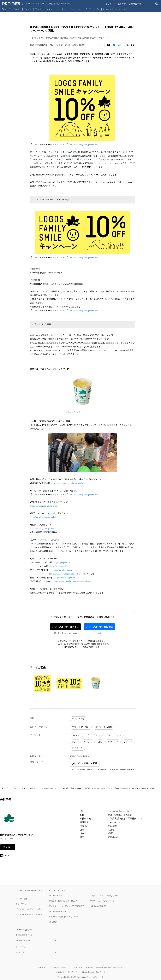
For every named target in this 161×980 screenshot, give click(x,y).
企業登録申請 (135, 4)
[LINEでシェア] (119, 45)
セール (100, 735)
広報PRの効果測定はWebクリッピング (64, 917)
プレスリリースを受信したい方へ (29, 909)
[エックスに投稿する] (109, 45)
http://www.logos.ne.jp (63, 570)
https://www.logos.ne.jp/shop (42, 529)
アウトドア (113, 742)
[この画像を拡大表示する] (42, 683)
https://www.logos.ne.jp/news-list (44, 506)
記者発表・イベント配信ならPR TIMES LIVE (66, 906)
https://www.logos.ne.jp (80, 756)
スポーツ (127, 9)
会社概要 (42, 967)
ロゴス (88, 735)
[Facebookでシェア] (114, 45)
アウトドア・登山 (81, 727)
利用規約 (89, 967)
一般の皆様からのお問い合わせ (93, 972)
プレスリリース (19, 788)
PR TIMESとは (22, 899)
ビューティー (61, 9)
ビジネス (107, 9)
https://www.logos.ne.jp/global (62, 574)
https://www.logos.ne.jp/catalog (43, 517)
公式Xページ (21, 947)
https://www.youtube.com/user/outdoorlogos (72, 581)
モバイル (28, 9)
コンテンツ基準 (76, 967)
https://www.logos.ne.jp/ (119, 811)
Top (4, 9)
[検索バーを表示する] (157, 4)
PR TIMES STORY (56, 896)
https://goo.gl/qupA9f (59, 566)
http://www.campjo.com (65, 578)
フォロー (8, 847)
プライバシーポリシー (58, 967)
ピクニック (77, 748)
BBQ (100, 742)
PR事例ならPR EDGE (98, 906)
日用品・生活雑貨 (103, 727)
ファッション (77, 9)
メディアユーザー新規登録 (99, 627)
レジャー (128, 742)
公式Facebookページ (24, 935)
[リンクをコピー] (133, 45)
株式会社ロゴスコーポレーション (44, 788)
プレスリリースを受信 (116, 4)
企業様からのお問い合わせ (66, 972)
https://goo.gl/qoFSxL (63, 562)
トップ (5, 788)
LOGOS (76, 735)
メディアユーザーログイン (65, 627)
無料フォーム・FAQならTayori (102, 901)
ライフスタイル (93, 9)
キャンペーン (78, 719)
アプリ (38, 9)
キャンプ (88, 742)
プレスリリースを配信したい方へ (29, 914)
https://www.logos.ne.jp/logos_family (68, 483)
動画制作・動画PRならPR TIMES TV (63, 901)
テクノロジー (15, 9)
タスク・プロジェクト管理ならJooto (104, 896)
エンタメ (48, 9)
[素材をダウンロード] (127, 45)
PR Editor (53, 922)
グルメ (117, 9)
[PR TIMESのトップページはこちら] (36, 4)
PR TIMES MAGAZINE (58, 911)
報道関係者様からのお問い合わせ (109, 967)
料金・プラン (21, 904)
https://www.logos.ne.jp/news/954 (84, 144)
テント (75, 742)
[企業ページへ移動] (9, 819)
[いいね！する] (100, 45)
